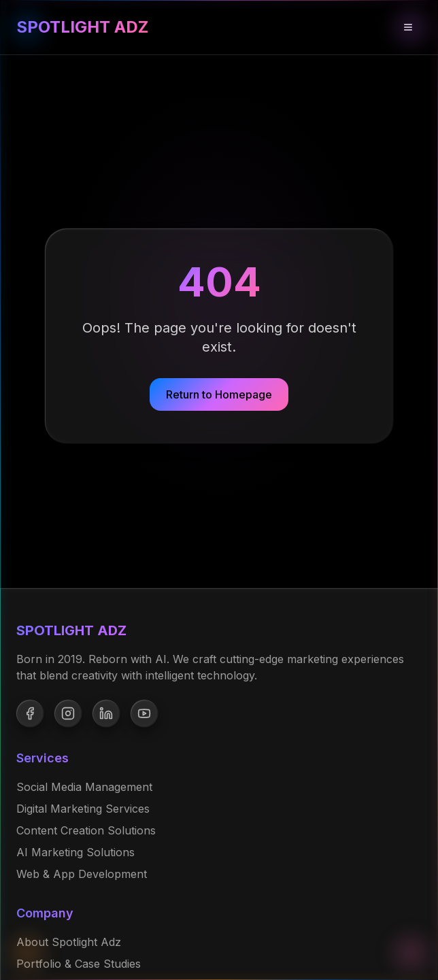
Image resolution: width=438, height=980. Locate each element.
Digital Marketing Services (83, 809)
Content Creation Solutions (86, 830)
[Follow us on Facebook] (30, 713)
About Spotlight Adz (69, 942)
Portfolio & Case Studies (79, 964)
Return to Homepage (219, 394)
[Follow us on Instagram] (68, 713)
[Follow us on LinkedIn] (106, 713)
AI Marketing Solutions (75, 852)
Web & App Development (82, 874)
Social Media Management (84, 787)
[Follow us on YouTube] (144, 713)
